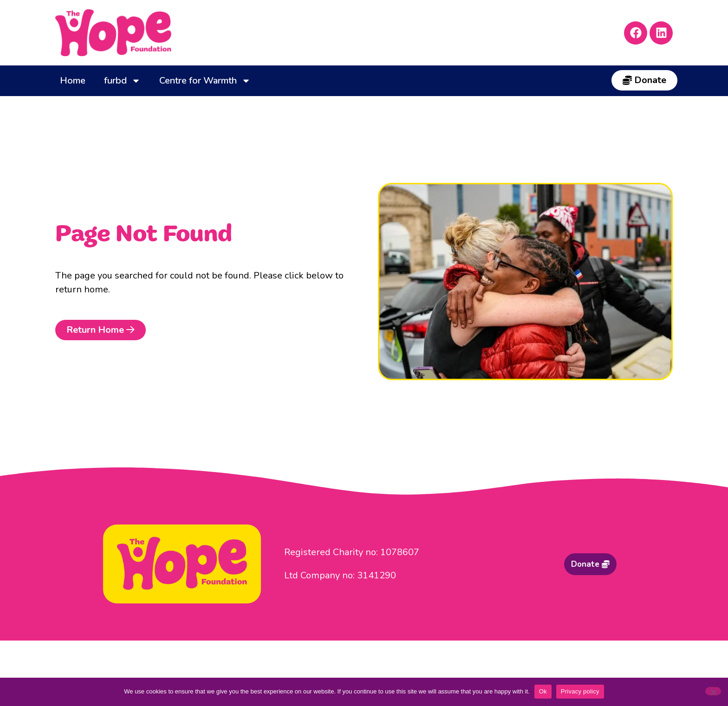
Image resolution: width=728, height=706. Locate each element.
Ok (543, 691)
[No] (713, 691)
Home (73, 81)
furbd (122, 81)
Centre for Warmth (205, 81)
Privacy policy (580, 691)
